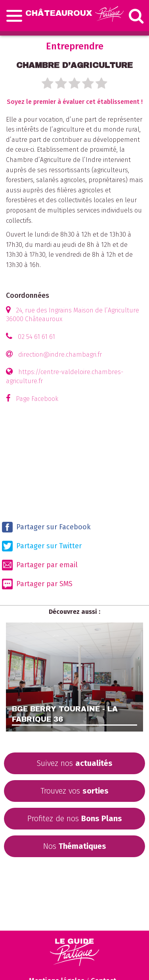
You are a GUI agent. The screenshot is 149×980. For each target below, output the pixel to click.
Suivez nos (74, 763)
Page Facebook (37, 399)
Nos (75, 846)
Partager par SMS (37, 584)
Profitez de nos (75, 818)
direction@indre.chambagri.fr (60, 355)
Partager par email (40, 565)
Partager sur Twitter (42, 546)
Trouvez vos (74, 791)
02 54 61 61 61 (36, 337)
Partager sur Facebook (46, 527)
